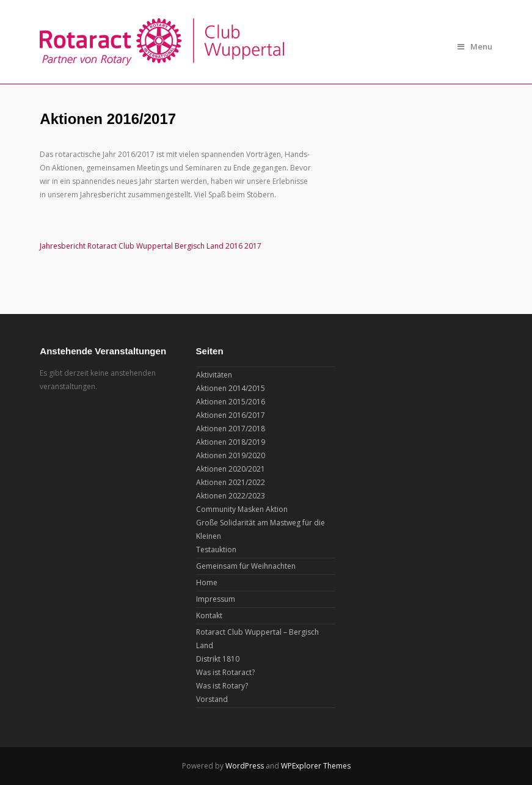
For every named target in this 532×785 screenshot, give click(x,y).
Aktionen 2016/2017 (231, 415)
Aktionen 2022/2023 (231, 496)
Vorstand (212, 699)
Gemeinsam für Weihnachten (246, 566)
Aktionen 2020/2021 (231, 469)
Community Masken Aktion (242, 509)
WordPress (245, 766)
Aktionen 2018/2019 (231, 442)
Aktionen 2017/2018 (231, 429)
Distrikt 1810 (218, 659)
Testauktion (216, 549)
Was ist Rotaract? (225, 672)
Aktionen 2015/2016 (231, 402)
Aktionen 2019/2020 (231, 455)
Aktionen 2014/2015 (231, 388)
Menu (475, 46)
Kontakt (209, 615)
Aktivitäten (214, 375)
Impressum (216, 599)
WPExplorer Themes (316, 766)
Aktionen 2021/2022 (231, 482)
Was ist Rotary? (222, 686)
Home (207, 582)
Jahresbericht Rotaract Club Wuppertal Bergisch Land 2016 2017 (151, 246)
